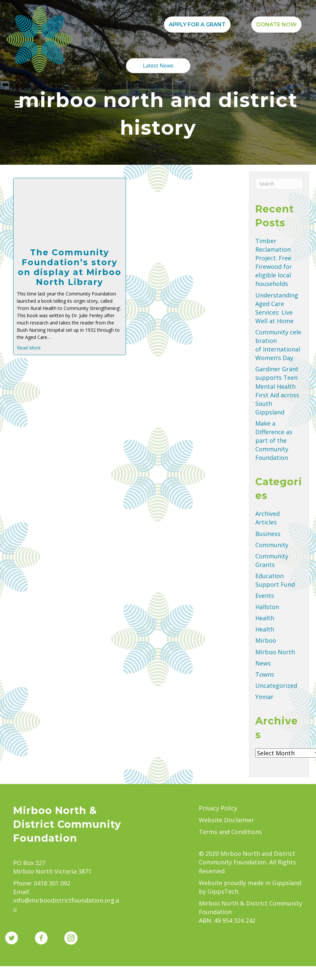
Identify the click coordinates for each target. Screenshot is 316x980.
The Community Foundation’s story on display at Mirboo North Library (70, 267)
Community (272, 545)
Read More (29, 348)
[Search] (279, 183)
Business (268, 534)
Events (265, 596)
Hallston (267, 607)
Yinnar (264, 697)
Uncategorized (276, 686)
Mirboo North (275, 652)
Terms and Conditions (230, 832)
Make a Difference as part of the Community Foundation (274, 440)
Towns (265, 674)
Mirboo (266, 640)
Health (265, 618)
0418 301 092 (52, 883)
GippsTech (223, 891)
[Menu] (27, 104)
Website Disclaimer (226, 820)
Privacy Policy (218, 808)
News (263, 663)
